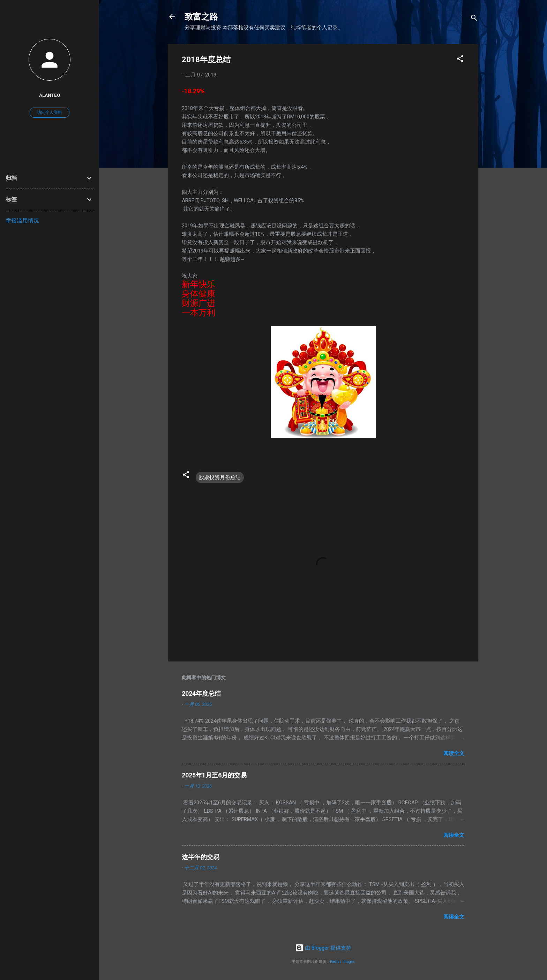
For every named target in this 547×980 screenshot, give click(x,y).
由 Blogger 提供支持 (323, 948)
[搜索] (474, 19)
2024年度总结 (201, 693)
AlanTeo (50, 95)
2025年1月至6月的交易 (214, 775)
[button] (460, 60)
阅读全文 (454, 753)
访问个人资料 (50, 112)
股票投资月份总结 (220, 477)
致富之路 (201, 17)
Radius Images (342, 962)
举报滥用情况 (22, 221)
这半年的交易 (201, 857)
